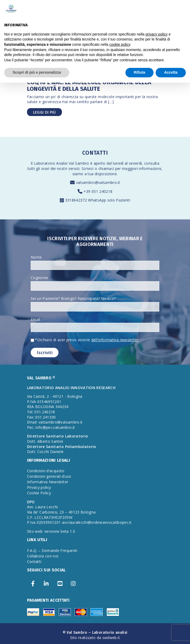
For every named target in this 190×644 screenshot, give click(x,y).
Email (36, 319)
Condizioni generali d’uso (49, 476)
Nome (36, 257)
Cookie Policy (39, 493)
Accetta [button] (171, 72)
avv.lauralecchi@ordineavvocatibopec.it (97, 522)
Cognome (39, 278)
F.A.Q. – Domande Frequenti (52, 550)
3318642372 (77, 200)
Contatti (34, 562)
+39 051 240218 (98, 191)
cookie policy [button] (120, 44)
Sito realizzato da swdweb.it (95, 638)
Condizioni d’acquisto (46, 471)
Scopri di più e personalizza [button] (37, 72)
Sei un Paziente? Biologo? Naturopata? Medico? (73, 298)
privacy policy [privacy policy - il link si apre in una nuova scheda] (157, 34)
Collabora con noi (43, 556)
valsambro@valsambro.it (98, 182)
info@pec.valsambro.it (55, 427)
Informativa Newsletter (48, 482)
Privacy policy (39, 487)
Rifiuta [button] (140, 72)
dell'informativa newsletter (115, 340)
